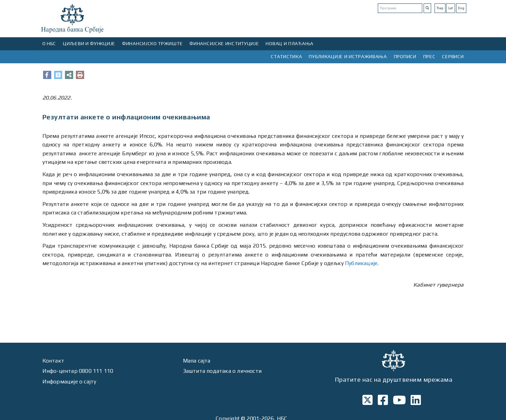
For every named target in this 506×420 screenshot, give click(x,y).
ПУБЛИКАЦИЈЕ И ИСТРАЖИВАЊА (348, 56)
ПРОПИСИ (405, 56)
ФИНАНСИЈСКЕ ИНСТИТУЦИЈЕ (224, 43)
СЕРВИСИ (453, 56)
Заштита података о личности (222, 371)
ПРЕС (429, 56)
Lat (451, 8)
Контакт (53, 361)
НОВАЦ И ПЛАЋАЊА (290, 43)
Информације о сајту (69, 382)
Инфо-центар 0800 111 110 (78, 371)
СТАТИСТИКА (286, 56)
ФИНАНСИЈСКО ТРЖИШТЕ (152, 43)
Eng (461, 8)
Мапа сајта (197, 361)
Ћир (440, 8)
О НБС (49, 43)
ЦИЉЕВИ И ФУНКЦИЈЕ (89, 43)
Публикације (361, 263)
